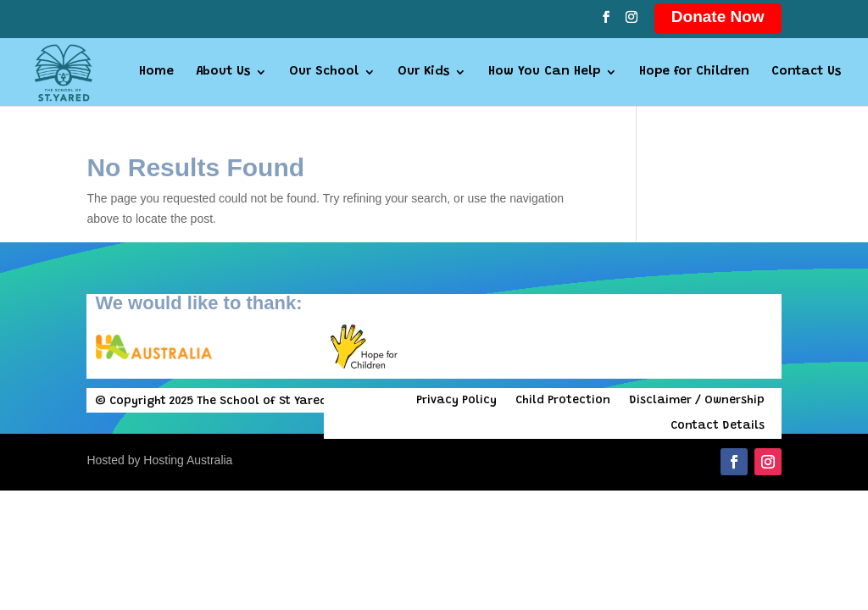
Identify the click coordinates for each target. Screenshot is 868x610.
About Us (223, 72)
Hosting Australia (188, 460)
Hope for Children (694, 72)
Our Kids (423, 72)
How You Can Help (544, 72)
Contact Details (718, 426)
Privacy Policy (456, 401)
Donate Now (718, 17)
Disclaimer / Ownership (697, 401)
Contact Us (806, 72)
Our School (324, 72)
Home (156, 72)
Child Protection (563, 401)
